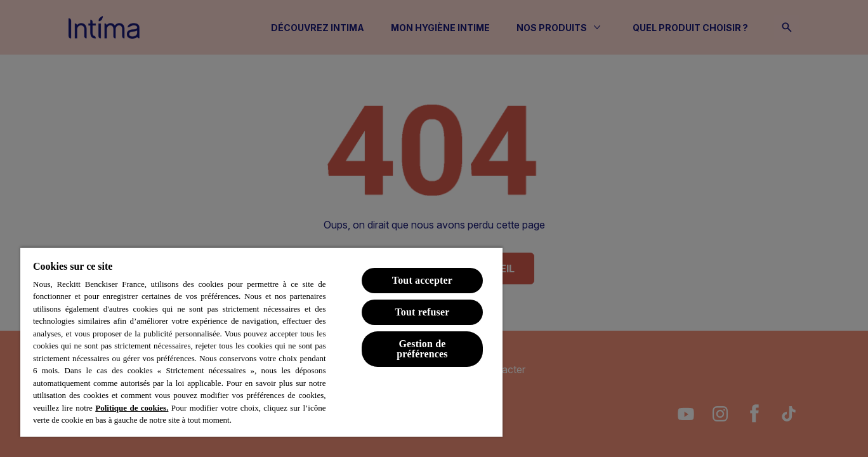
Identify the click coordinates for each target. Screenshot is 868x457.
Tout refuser (422, 312)
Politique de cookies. (132, 408)
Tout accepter (422, 280)
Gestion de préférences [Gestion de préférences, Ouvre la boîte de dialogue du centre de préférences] (422, 349)
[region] (261, 342)
